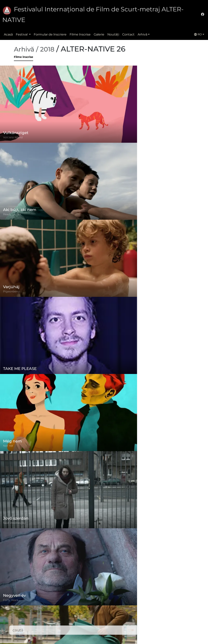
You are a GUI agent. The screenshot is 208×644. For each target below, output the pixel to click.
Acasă (8, 34)
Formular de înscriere (50, 34)
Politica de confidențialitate (93, 612)
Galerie (99, 34)
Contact (128, 34)
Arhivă (142, 34)
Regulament (82, 605)
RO (198, 34)
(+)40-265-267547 (156, 609)
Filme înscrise (80, 34)
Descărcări (80, 635)
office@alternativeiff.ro (160, 617)
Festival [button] (22, 34)
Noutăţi (113, 34)
